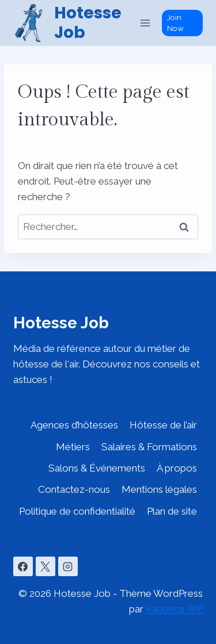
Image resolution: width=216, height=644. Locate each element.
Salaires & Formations (149, 447)
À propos (177, 468)
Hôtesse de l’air (163, 425)
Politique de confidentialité (77, 511)
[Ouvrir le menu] (145, 23)
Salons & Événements (97, 468)
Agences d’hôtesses (74, 425)
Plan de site (172, 511)
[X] (46, 566)
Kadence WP (174, 609)
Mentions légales (159, 489)
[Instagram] (68, 566)
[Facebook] (23, 566)
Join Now (175, 23)
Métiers (73, 447)
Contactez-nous (74, 489)
